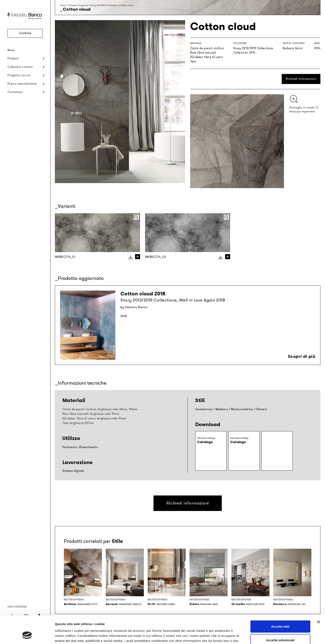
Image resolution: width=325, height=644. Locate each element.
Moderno (222, 409)
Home (63, 5)
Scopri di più (302, 356)
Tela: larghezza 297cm (78, 423)
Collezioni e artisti (20, 67)
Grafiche (25, 33)
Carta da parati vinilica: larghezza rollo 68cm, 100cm (100, 409)
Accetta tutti (280, 603)
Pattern (262, 409)
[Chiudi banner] (319, 598)
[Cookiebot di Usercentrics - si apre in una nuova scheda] (27, 636)
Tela (193, 61)
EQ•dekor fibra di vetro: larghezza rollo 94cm (94, 418)
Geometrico (204, 409)
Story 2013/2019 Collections (104, 5)
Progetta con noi (19, 75)
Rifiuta (280, 630)
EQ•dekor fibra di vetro (207, 57)
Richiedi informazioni (301, 79)
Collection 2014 (244, 53)
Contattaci (15, 92)
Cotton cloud (127, 5)
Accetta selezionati (280, 617)
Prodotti (13, 59)
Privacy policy (136, 622)
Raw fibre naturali (203, 53)
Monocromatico (242, 409)
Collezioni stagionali (78, 5)
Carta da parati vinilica (207, 48)
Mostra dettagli (220, 636)
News (11, 50)
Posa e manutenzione (22, 84)
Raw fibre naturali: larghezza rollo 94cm (91, 414)
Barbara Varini (293, 48)
